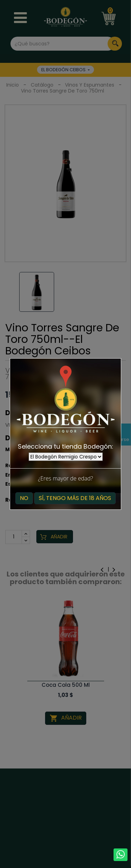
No (24, 498)
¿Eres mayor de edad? (65, 478)
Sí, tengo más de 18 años (75, 498)
